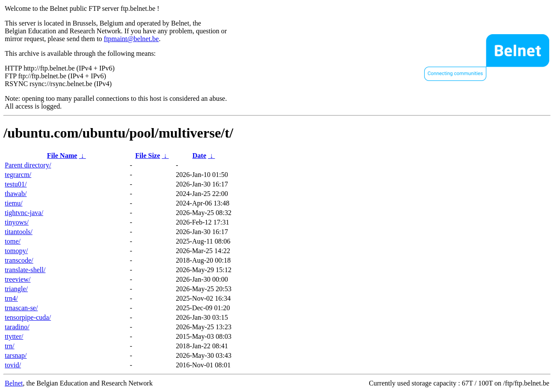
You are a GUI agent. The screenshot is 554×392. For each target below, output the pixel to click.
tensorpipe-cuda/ (28, 317)
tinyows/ (17, 222)
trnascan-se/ (21, 308)
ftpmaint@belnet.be (131, 39)
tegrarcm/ (18, 175)
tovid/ (13, 365)
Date (200, 156)
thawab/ (16, 194)
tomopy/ (16, 251)
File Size (147, 156)
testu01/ (16, 184)
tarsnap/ (16, 355)
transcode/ (19, 260)
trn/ (10, 346)
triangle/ (16, 289)
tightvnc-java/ (24, 213)
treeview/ (18, 279)
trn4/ (11, 298)
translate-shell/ (25, 270)
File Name (62, 156)
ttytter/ (14, 336)
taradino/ (17, 327)
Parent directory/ (28, 165)
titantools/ (19, 232)
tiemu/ (14, 203)
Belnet (14, 383)
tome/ (13, 241)
